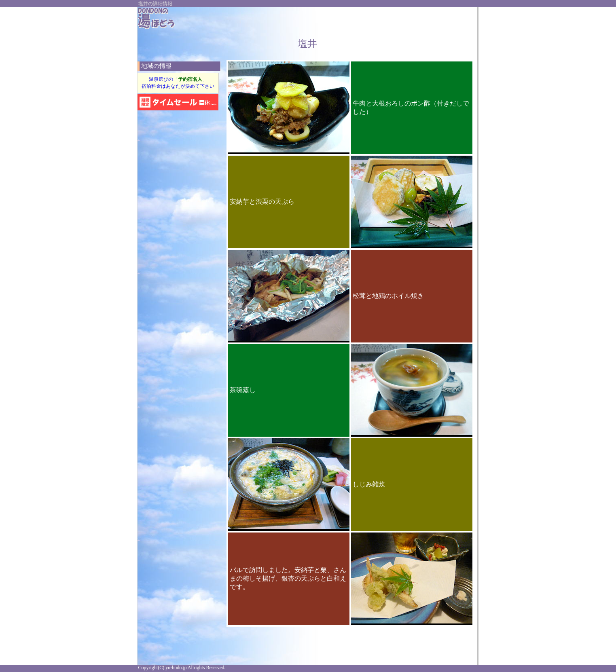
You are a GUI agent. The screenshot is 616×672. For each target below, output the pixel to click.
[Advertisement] (378, 19)
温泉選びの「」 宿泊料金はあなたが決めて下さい (178, 83)
